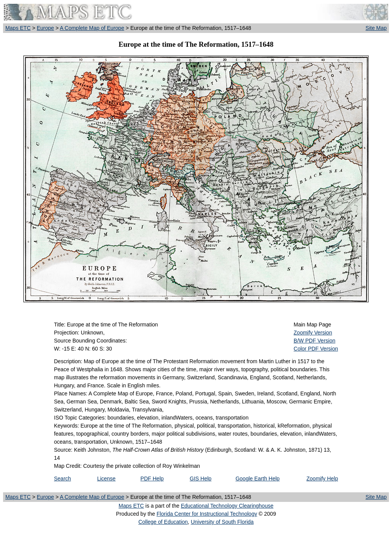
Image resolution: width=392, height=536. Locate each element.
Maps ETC (18, 28)
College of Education (163, 522)
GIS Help (201, 479)
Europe (45, 28)
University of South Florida (222, 522)
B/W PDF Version (314, 341)
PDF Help (152, 479)
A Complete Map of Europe (92, 28)
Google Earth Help (257, 479)
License (106, 479)
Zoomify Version (313, 333)
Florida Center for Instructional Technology (207, 514)
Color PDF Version (316, 349)
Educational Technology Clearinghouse (227, 506)
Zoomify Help (322, 479)
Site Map (376, 28)
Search (62, 479)
